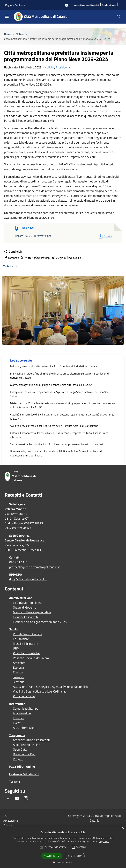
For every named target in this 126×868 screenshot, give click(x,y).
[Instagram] (26, 799)
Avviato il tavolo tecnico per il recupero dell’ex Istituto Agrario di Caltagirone (54, 426)
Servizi (14, 629)
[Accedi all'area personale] (67, 5)
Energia (18, 672)
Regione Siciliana (15, 5)
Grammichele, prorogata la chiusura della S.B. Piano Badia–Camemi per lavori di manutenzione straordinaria (56, 453)
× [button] (123, 828)
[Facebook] (8, 799)
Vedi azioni (11, 266)
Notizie (20, 34)
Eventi (17, 723)
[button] (56, 847)
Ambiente (19, 663)
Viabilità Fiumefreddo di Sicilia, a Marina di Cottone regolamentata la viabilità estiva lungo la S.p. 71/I (62, 417)
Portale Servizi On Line (28, 634)
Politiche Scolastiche (26, 653)
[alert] (63, 847)
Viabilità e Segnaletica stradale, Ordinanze (40, 691)
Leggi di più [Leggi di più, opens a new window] (104, 841)
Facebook (11, 258)
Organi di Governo (25, 608)
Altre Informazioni (25, 728)
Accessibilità (11, 821)
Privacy (8, 825)
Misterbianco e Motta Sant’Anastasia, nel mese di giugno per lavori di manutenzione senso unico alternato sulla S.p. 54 (62, 405)
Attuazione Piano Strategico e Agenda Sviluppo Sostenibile (51, 687)
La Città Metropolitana (27, 603)
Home (8, 34)
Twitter (26, 258)
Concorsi (19, 718)
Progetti (18, 759)
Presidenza (63, 67)
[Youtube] (17, 799)
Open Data (20, 750)
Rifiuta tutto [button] (75, 856)
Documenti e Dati (24, 754)
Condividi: (13, 252)
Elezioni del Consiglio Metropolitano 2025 (40, 622)
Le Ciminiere (21, 639)
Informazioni (18, 704)
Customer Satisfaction (24, 774)
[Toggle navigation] (7, 16)
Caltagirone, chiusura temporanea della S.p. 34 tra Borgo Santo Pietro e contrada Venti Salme (60, 394)
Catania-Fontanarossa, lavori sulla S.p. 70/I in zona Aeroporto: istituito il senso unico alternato (59, 435)
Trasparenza (17, 735)
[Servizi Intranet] (109, 5)
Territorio (19, 682)
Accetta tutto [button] (52, 856)
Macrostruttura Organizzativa (32, 612)
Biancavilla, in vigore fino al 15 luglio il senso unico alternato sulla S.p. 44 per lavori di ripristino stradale (60, 376)
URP (16, 648)
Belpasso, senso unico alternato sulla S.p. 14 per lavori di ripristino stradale (53, 366)
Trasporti (18, 677)
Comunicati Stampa (26, 709)
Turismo (15, 782)
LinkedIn (74, 258)
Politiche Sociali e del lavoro (31, 658)
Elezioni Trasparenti (25, 617)
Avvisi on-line (22, 713)
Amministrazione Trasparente (32, 740)
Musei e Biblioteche (25, 644)
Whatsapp (42, 258)
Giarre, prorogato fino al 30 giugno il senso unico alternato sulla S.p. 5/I (51, 385)
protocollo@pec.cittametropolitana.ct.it (35, 567)
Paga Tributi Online (22, 767)
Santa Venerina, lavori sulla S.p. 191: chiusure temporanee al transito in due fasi (56, 444)
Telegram (58, 258)
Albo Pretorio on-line (27, 745)
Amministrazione (21, 598)
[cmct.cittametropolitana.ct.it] (87, 5)
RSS (6, 816)
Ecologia (18, 668)
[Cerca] (119, 17)
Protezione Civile (24, 696)
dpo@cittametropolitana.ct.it (28, 579)
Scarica (105, 236)
